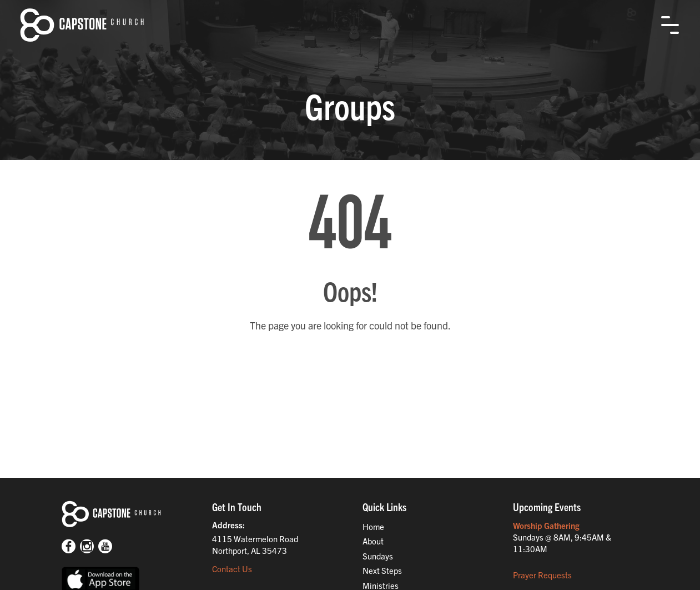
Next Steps (382, 570)
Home (373, 526)
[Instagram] (87, 547)
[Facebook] (69, 547)
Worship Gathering (546, 525)
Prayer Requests (542, 575)
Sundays (378, 556)
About (373, 541)
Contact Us (232, 569)
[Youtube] (105, 547)
